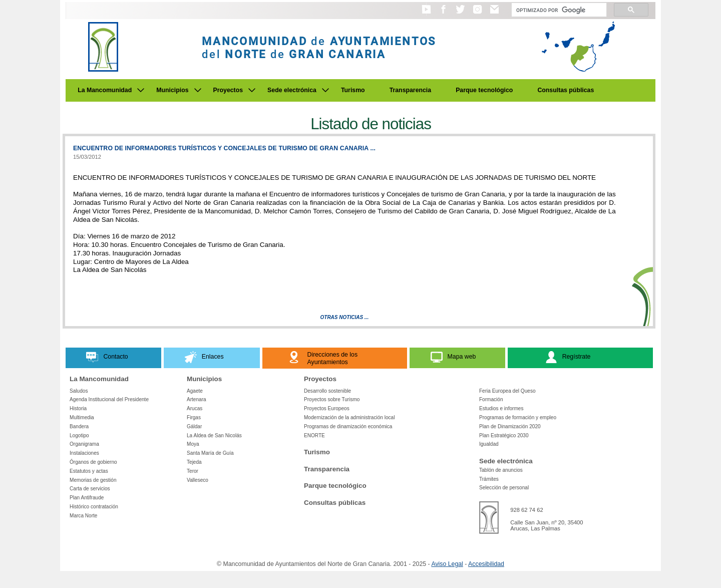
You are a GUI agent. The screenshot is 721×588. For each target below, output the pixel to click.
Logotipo (79, 435)
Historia (78, 408)
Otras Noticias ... (345, 317)
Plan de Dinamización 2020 (510, 426)
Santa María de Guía (210, 453)
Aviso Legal (447, 564)
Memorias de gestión (93, 480)
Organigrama (84, 444)
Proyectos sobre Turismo (332, 399)
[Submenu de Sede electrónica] (325, 90)
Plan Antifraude (87, 498)
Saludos (79, 391)
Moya (193, 444)
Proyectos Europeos (327, 408)
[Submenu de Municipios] (198, 90)
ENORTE (314, 435)
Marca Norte (83, 516)
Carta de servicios (90, 489)
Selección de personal (504, 488)
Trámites (489, 479)
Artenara (197, 399)
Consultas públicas (566, 90)
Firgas (194, 417)
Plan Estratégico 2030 (504, 435)
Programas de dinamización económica (348, 426)
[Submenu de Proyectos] (252, 90)
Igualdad (489, 444)
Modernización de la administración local (349, 417)
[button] (426, 14)
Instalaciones (84, 453)
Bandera (79, 426)
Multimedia (82, 417)
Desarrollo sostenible (327, 391)
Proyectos (228, 90)
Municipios (172, 90)
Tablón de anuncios (501, 470)
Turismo (353, 90)
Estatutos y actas (89, 471)
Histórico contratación (94, 507)
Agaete (195, 391)
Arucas (195, 408)
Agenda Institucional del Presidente (109, 399)
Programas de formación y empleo (518, 417)
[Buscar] (558, 10)
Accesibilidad (486, 564)
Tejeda (194, 462)
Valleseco (198, 480)
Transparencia (411, 90)
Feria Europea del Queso (507, 391)
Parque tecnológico (484, 90)
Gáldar (194, 426)
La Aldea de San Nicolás (214, 435)
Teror (193, 471)
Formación (491, 399)
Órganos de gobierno (93, 462)
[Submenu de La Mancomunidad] (141, 90)
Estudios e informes (501, 408)
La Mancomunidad (105, 90)
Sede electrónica (292, 90)
